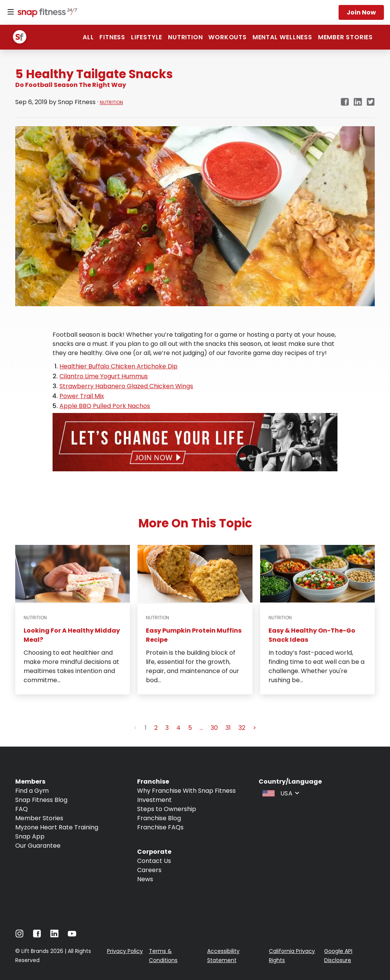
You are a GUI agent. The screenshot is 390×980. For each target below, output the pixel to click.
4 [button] (178, 728)
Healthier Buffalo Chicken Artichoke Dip (118, 366)
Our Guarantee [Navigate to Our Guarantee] (38, 846)
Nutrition (185, 37)
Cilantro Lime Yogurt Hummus (104, 376)
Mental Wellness (282, 37)
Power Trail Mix (82, 396)
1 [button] (146, 728)
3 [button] (167, 728)
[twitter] (371, 102)
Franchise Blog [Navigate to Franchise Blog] (159, 818)
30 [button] (214, 728)
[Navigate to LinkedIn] (54, 935)
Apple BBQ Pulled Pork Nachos (105, 406)
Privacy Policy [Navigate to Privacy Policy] (125, 951)
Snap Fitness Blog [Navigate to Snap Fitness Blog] (41, 800)
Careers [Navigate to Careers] (149, 870)
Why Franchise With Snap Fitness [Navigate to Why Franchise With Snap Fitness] (186, 791)
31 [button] (228, 728)
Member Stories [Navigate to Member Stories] (39, 818)
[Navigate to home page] (46, 13)
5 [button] (190, 728)
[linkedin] (358, 102)
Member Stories (345, 37)
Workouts (227, 37)
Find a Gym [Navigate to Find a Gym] (32, 791)
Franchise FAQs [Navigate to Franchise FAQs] (160, 827)
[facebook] (345, 102)
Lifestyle (147, 37)
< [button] (135, 728)
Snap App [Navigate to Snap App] (30, 836)
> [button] (255, 728)
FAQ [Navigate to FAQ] (22, 809)
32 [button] (242, 728)
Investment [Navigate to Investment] (154, 800)
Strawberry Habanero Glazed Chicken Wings (126, 386)
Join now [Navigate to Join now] (361, 12)
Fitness (112, 37)
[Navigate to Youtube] (72, 936)
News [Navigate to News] (145, 879)
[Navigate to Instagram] (19, 936)
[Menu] (11, 12)
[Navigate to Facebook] (37, 936)
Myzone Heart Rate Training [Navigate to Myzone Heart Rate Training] (57, 827)
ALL (88, 37)
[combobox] (280, 793)
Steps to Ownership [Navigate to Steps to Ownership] (167, 809)
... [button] (201, 728)
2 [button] (156, 728)
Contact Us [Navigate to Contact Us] (154, 861)
